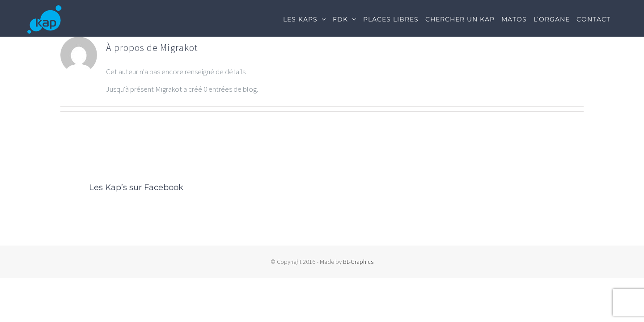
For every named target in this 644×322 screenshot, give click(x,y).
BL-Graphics (358, 262)
